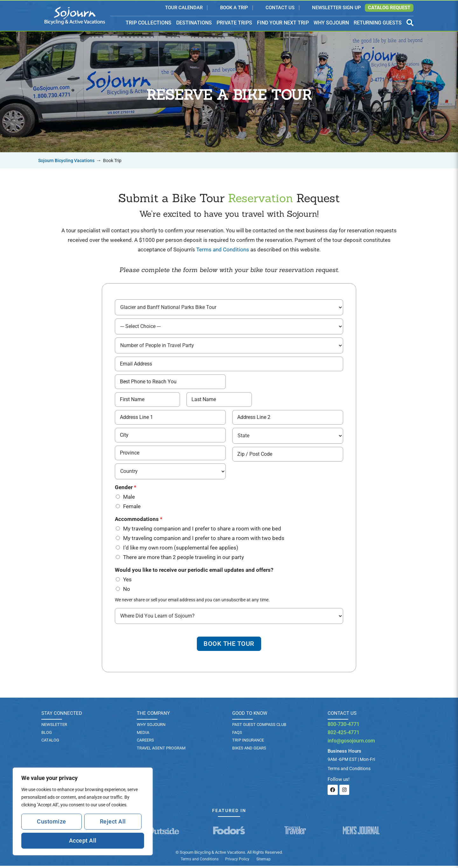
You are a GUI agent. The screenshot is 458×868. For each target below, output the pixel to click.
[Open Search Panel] (410, 23)
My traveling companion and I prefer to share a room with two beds (204, 539)
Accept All (83, 841)
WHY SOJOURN (331, 23)
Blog (47, 734)
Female (132, 508)
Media (143, 734)
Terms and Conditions (223, 249)
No (127, 590)
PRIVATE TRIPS (234, 23)
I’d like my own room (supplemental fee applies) (181, 549)
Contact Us (280, 8)
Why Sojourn (151, 726)
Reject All (113, 821)
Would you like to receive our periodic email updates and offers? (194, 571)
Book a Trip (234, 8)
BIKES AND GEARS (249, 750)
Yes (127, 581)
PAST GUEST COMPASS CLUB (259, 726)
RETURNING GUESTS (378, 23)
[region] (83, 811)
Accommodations (139, 520)
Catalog (50, 742)
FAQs (237, 734)
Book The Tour (229, 646)
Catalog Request (389, 8)
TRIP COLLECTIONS (149, 23)
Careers (145, 742)
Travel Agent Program (161, 750)
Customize (52, 821)
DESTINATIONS (194, 23)
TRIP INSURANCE (248, 742)
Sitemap (264, 861)
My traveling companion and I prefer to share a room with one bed (202, 530)
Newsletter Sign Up (337, 8)
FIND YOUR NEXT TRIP (283, 23)
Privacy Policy (237, 861)
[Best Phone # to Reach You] (170, 383)
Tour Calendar (184, 8)
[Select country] (121, 383)
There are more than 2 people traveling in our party (184, 558)
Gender (125, 489)
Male (129, 498)
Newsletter (54, 726)
